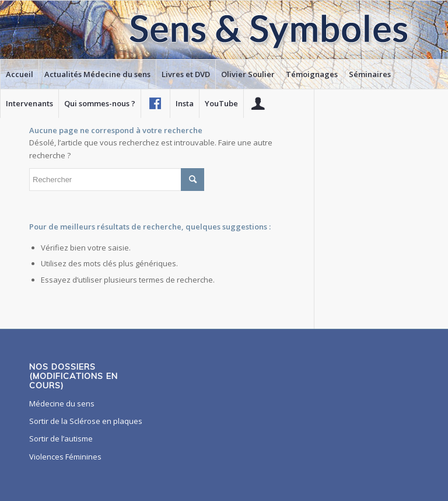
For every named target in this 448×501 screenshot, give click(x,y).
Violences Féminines (65, 457)
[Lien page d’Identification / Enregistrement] (258, 103)
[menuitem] (19, 74)
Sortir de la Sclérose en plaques (86, 421)
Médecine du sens (62, 403)
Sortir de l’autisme (61, 439)
